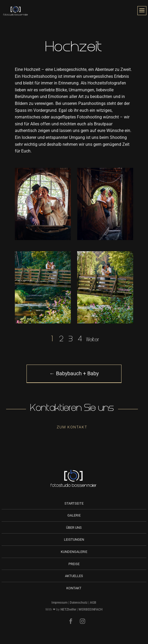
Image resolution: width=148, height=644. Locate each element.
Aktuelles (74, 576)
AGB (93, 603)
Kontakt (74, 588)
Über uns (74, 528)
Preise (74, 564)
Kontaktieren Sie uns (72, 409)
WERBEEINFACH (90, 609)
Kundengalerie (74, 552)
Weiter (93, 340)
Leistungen (74, 539)
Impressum (59, 603)
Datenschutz (79, 603)
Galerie (74, 515)
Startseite (74, 503)
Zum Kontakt (72, 427)
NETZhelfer (68, 609)
